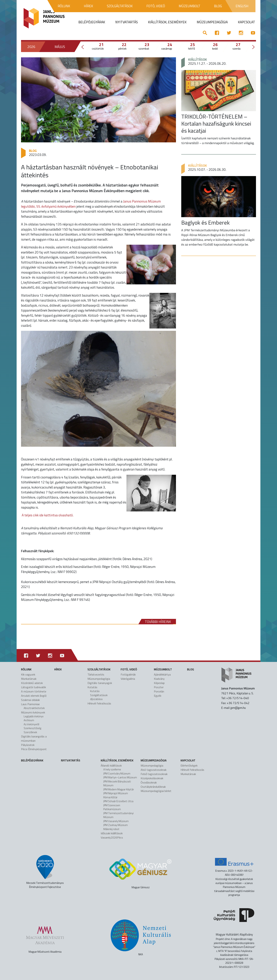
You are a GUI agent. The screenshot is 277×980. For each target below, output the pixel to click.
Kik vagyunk (28, 674)
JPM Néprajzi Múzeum (116, 793)
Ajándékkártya (162, 674)
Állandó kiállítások (111, 765)
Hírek (58, 669)
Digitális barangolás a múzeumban (34, 738)
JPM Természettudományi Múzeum (118, 815)
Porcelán (159, 691)
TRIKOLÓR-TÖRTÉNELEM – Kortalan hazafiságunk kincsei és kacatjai (216, 123)
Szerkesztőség (32, 728)
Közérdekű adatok (32, 683)
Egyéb (158, 696)
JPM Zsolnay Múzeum (116, 825)
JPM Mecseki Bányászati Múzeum (117, 783)
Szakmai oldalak (30, 700)
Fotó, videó (129, 669)
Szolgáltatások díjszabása (99, 697)
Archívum (29, 720)
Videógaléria (128, 679)
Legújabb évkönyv (34, 716)
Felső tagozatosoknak (154, 774)
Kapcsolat (188, 760)
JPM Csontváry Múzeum (117, 774)
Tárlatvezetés (96, 674)
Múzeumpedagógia (99, 679)
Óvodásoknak (149, 782)
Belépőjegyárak (32, 760)
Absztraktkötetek (34, 708)
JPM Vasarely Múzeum (116, 821)
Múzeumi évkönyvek (33, 712)
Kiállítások (198, 59)
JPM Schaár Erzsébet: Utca (118, 801)
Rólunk (26, 669)
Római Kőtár (110, 797)
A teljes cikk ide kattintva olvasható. (48, 515)
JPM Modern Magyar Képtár (119, 789)
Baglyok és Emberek (205, 222)
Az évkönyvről (31, 724)
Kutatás (92, 687)
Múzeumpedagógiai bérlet (156, 791)
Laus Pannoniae (30, 704)
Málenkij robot (111, 829)
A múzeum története (34, 691)
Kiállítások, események (117, 760)
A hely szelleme (112, 769)
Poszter (159, 687)
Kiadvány (159, 679)
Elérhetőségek (189, 765)
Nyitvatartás (71, 760)
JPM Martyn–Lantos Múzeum (120, 777)
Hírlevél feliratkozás (99, 703)
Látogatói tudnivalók (33, 687)
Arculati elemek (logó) (34, 696)
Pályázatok (28, 745)
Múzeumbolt (163, 669)
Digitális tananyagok (100, 683)
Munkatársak (29, 679)
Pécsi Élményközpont (34, 749)
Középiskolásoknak (152, 778)
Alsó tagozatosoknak (154, 770)
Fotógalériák (128, 674)
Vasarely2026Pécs (112, 837)
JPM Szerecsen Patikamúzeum (112, 807)
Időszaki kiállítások (112, 833)
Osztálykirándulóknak (153, 787)
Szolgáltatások (99, 669)
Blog (33, 151)
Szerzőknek (30, 732)
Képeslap (159, 683)
